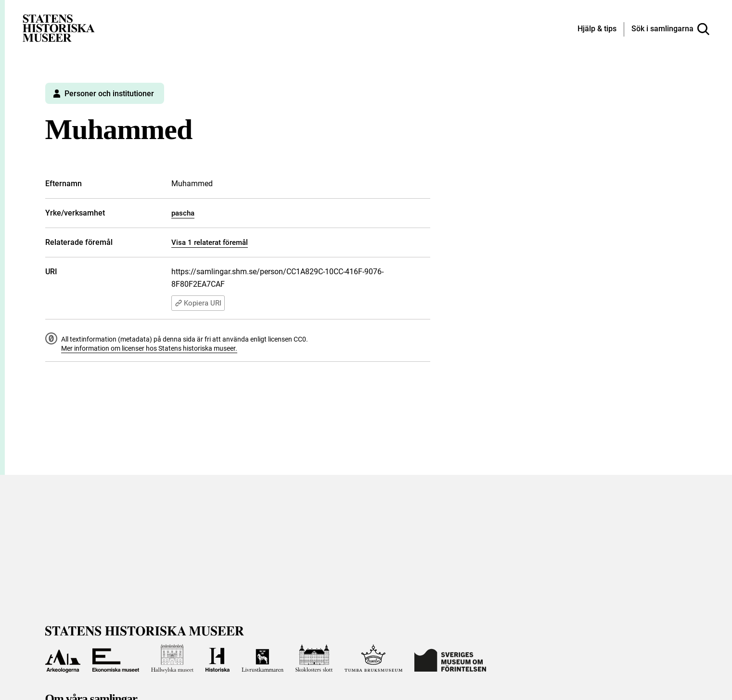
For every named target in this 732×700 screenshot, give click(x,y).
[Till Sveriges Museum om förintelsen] (450, 659)
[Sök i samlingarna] (670, 29)
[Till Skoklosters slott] (314, 659)
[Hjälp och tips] (597, 29)
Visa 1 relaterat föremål (210, 242)
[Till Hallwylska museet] (173, 659)
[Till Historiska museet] (218, 659)
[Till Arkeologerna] (63, 659)
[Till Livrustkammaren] (262, 659)
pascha (183, 213)
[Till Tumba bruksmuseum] (373, 659)
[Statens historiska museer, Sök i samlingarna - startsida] (59, 28)
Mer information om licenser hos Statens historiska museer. (149, 348)
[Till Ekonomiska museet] (116, 659)
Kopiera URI (198, 303)
